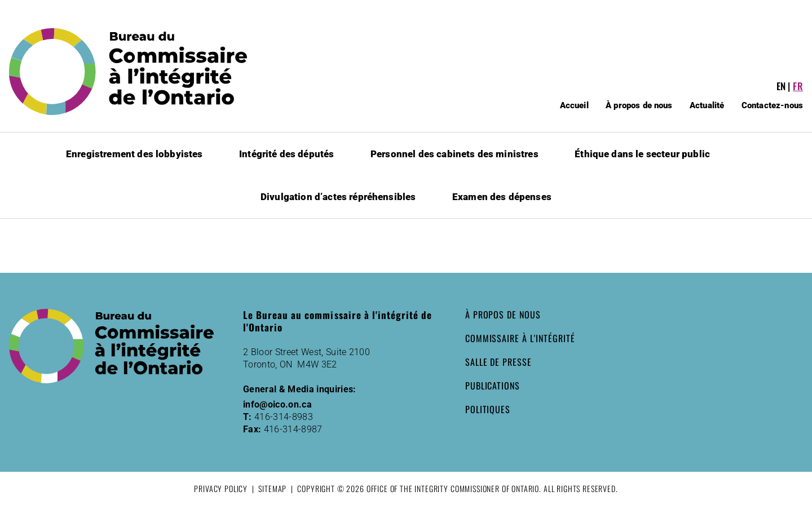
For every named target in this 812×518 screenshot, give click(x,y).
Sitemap (272, 488)
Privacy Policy (221, 488)
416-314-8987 (293, 429)
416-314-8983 (284, 417)
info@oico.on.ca (277, 404)
